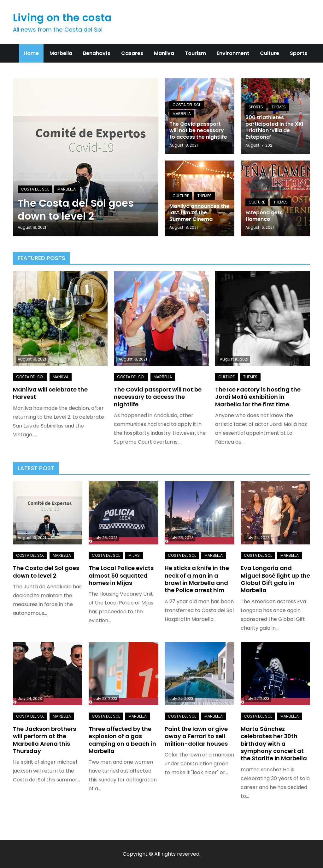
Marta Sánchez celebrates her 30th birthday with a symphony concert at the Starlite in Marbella (274, 744)
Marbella (61, 53)
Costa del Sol (35, 189)
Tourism (195, 53)
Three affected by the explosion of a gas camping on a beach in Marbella (122, 740)
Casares (132, 53)
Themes (279, 107)
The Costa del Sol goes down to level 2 (76, 210)
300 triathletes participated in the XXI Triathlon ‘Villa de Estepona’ (274, 127)
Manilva (164, 53)
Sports (299, 53)
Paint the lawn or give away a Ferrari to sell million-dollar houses (196, 736)
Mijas (134, 555)
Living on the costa (62, 18)
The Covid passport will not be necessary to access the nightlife (198, 131)
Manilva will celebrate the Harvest (50, 393)
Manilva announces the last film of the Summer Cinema (199, 213)
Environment (233, 53)
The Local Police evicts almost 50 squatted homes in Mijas (121, 575)
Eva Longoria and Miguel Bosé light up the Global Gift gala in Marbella (275, 579)
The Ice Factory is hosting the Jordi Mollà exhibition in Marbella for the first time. (258, 397)
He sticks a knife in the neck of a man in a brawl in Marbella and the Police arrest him (197, 579)
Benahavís (97, 53)
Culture (270, 53)
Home (31, 53)
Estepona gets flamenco (264, 216)
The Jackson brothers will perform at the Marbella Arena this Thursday (44, 740)
